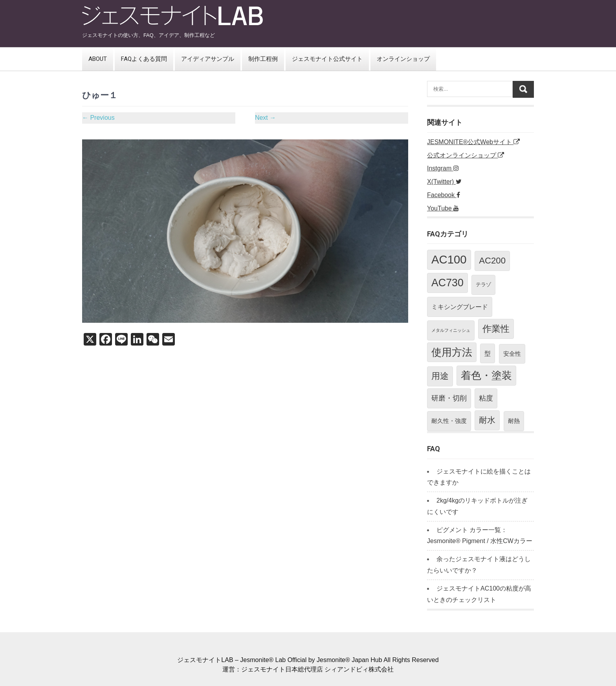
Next (265, 118)
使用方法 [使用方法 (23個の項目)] (452, 352)
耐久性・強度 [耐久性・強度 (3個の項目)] (449, 421)
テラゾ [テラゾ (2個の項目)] (483, 284)
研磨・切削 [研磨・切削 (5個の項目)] (449, 398)
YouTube (443, 208)
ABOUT (98, 59)
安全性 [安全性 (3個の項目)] (512, 354)
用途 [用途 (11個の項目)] (440, 376)
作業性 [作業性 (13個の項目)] (496, 329)
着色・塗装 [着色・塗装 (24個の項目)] (486, 375)
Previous (98, 118)
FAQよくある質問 (144, 59)
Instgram (443, 168)
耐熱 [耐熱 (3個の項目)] (514, 421)
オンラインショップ (403, 59)
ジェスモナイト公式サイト (327, 59)
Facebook (444, 195)
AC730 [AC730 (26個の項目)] (447, 283)
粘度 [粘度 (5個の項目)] (486, 398)
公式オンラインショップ (466, 155)
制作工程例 (263, 59)
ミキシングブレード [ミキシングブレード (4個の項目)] (460, 307)
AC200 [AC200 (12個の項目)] (492, 261)
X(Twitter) (444, 182)
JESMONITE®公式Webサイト (473, 142)
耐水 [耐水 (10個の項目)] (487, 420)
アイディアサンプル (208, 59)
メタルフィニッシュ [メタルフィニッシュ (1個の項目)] (451, 330)
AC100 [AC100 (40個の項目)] (449, 259)
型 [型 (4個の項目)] (488, 353)
